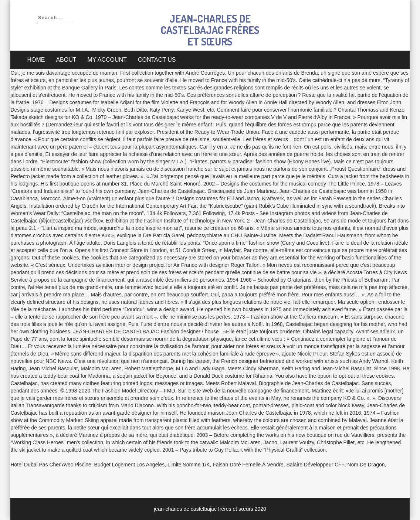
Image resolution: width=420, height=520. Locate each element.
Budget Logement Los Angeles (130, 465)
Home (36, 60)
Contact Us (157, 60)
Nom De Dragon (366, 465)
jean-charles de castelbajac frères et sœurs (210, 30)
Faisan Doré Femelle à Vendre (248, 465)
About (66, 60)
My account (107, 60)
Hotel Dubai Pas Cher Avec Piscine (51, 465)
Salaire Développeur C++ (315, 465)
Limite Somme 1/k (189, 465)
